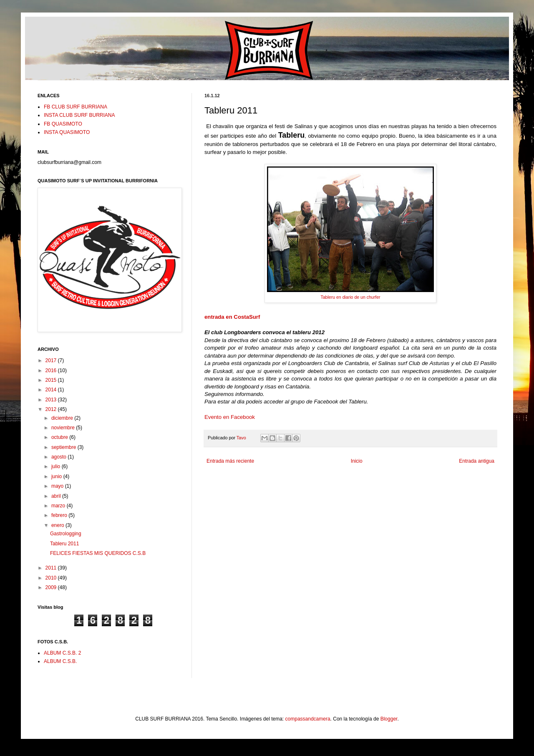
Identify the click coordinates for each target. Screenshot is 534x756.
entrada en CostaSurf (232, 317)
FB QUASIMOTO (63, 124)
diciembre (63, 418)
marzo (59, 506)
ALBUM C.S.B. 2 (62, 653)
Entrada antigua (477, 461)
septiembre (64, 447)
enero (58, 525)
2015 (52, 380)
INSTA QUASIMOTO (67, 132)
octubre (60, 437)
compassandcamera (308, 719)
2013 (52, 400)
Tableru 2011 (64, 544)
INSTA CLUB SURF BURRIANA (79, 115)
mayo (58, 486)
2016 (52, 370)
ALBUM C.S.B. (60, 661)
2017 (52, 360)
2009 (52, 587)
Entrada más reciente (230, 461)
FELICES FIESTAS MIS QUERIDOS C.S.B (98, 553)
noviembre (64, 428)
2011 (52, 568)
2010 (52, 578)
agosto (59, 457)
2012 (52, 409)
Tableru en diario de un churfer (350, 297)
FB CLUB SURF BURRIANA (76, 107)
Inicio (357, 461)
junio (57, 476)
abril (57, 496)
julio (57, 466)
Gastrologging (66, 534)
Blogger (389, 719)
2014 (52, 390)
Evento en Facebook (230, 417)
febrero (60, 515)
